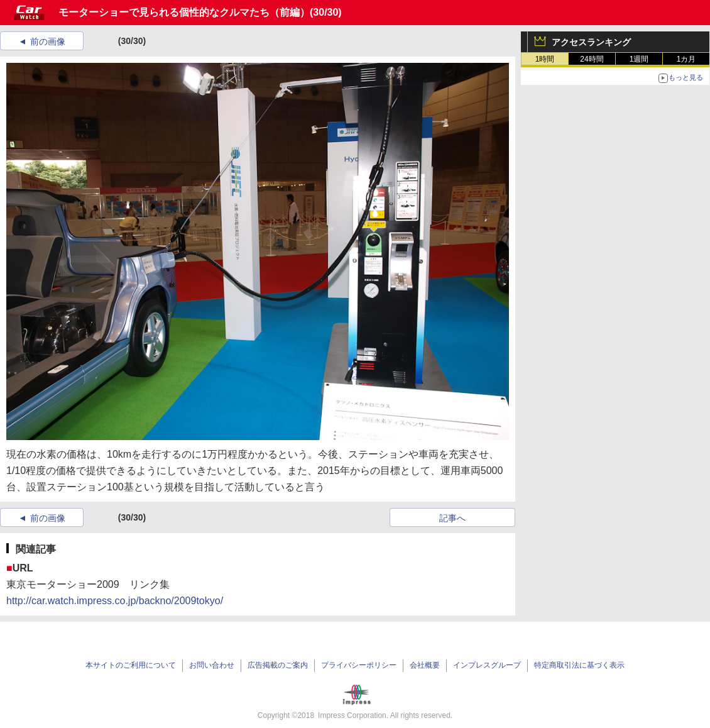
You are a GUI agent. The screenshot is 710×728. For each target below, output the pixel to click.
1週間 (639, 59)
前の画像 (48, 41)
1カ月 (686, 59)
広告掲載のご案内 (278, 665)
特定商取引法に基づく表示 (579, 665)
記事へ (452, 518)
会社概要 (425, 665)
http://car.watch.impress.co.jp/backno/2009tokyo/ (115, 601)
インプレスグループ (487, 665)
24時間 (592, 59)
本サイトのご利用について (131, 665)
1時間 (545, 59)
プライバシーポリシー (359, 665)
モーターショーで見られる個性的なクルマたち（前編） (184, 12)
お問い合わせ (212, 665)
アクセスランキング (591, 42)
